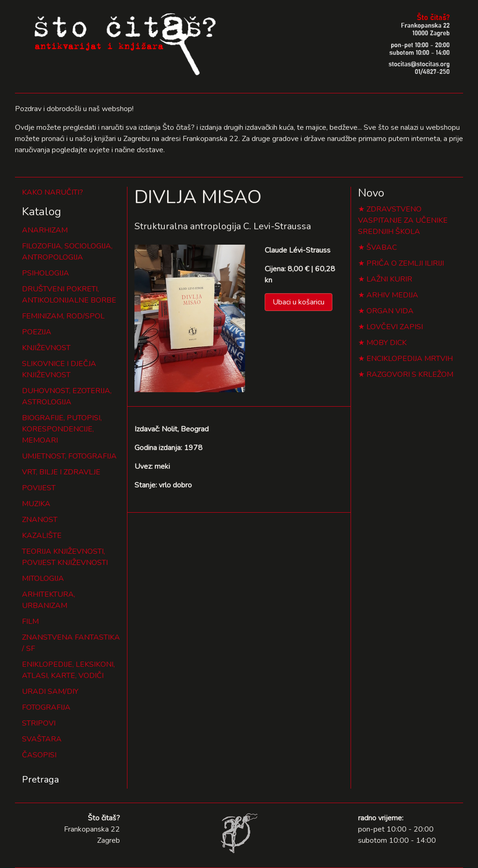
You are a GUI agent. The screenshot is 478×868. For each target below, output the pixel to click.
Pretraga (40, 780)
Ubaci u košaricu (299, 302)
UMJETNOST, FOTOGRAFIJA (69, 456)
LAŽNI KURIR (389, 279)
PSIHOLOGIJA (46, 273)
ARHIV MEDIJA (392, 295)
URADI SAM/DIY (50, 692)
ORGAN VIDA (390, 311)
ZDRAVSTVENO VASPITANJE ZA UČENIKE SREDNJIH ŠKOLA (403, 220)
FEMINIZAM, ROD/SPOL (63, 316)
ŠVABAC (382, 247)
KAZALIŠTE (42, 536)
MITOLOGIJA (43, 579)
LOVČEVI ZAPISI (395, 327)
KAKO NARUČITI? (53, 192)
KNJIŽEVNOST (46, 348)
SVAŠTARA (42, 739)
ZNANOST (40, 520)
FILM (30, 621)
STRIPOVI (39, 723)
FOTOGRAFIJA (46, 707)
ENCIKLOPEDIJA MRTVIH (410, 359)
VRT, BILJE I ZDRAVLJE (61, 472)
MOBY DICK (387, 343)
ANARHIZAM (45, 230)
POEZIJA (37, 332)
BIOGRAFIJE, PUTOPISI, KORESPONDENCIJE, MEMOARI (62, 429)
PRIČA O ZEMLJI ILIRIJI (405, 263)
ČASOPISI (39, 755)
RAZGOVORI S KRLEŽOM (410, 374)
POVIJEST (39, 488)
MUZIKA (36, 504)
